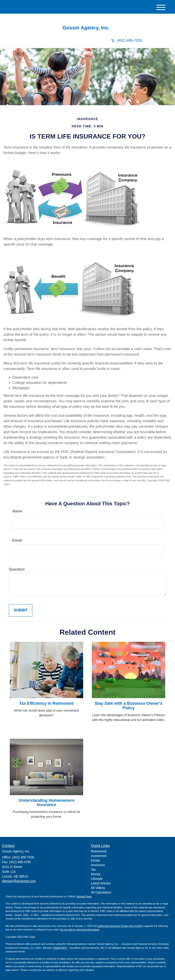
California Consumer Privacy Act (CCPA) (120, 926)
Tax (93, 870)
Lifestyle (97, 879)
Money (96, 874)
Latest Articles (101, 883)
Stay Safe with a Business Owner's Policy (128, 706)
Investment (99, 856)
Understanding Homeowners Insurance (46, 803)
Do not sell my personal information (80, 930)
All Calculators (101, 892)
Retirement (99, 851)
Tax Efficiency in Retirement (46, 703)
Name (17, 511)
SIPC (64, 948)
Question (17, 569)
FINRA (57, 948)
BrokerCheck (85, 896)
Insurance (98, 865)
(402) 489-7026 (127, 41)
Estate (95, 860)
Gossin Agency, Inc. (87, 28)
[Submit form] (21, 610)
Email (17, 540)
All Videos (98, 888)
